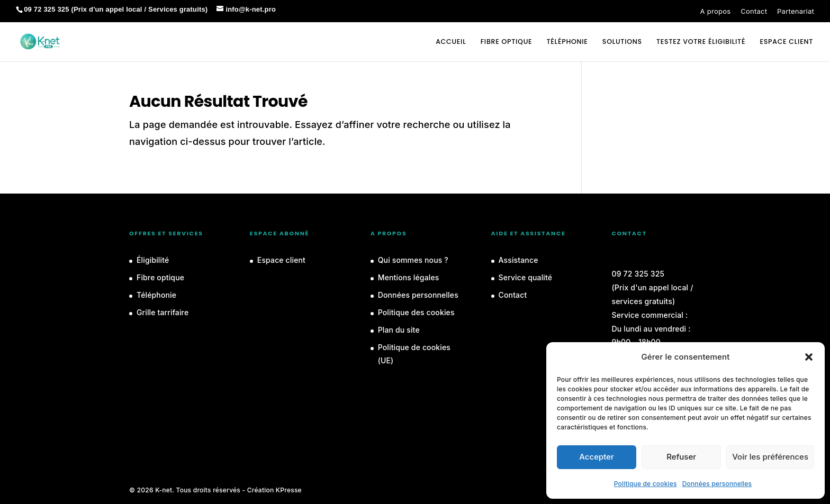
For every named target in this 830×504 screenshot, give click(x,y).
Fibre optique (507, 42)
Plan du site (399, 330)
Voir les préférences (770, 457)
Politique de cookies (646, 484)
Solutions (622, 42)
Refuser (681, 457)
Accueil (451, 42)
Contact (754, 11)
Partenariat (796, 11)
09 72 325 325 (638, 274)
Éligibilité (153, 260)
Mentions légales (409, 277)
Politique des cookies (416, 312)
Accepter (597, 457)
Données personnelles (717, 484)
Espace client (281, 260)
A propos (716, 11)
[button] (809, 357)
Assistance (518, 260)
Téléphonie (567, 42)
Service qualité (526, 277)
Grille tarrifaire (163, 312)
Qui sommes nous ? (413, 260)
